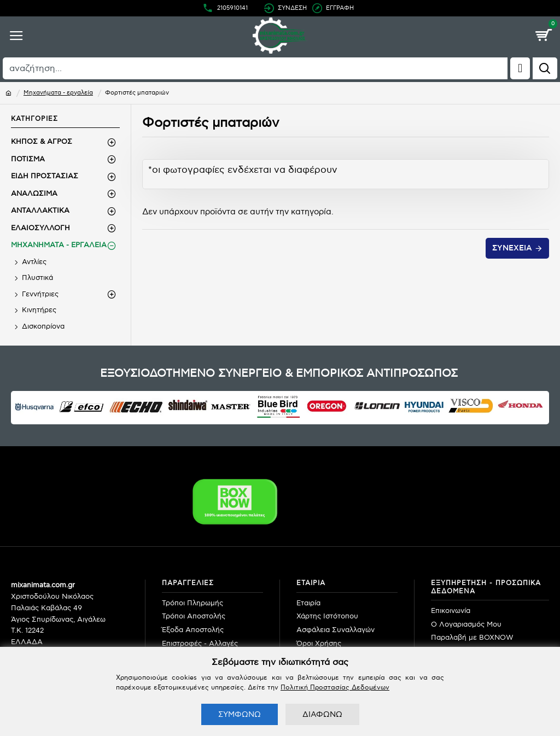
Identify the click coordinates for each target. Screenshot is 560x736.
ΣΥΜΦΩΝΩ (240, 714)
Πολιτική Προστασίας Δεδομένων (335, 688)
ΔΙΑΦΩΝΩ (322, 714)
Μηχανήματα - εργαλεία (58, 93)
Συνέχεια (512, 248)
